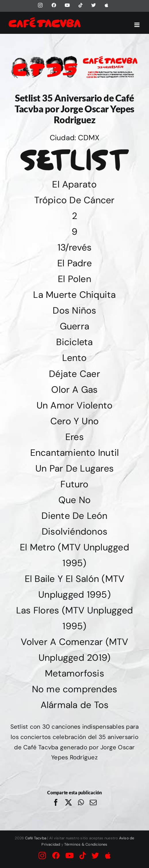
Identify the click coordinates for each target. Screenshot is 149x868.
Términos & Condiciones (86, 844)
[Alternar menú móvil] (137, 25)
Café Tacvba (36, 838)
